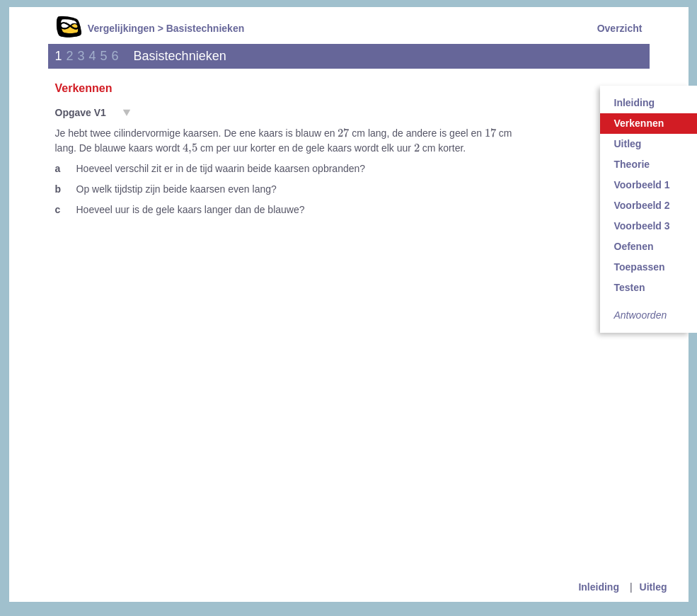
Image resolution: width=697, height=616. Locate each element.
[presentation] (343, 132)
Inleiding (599, 587)
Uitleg (653, 587)
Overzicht (620, 28)
